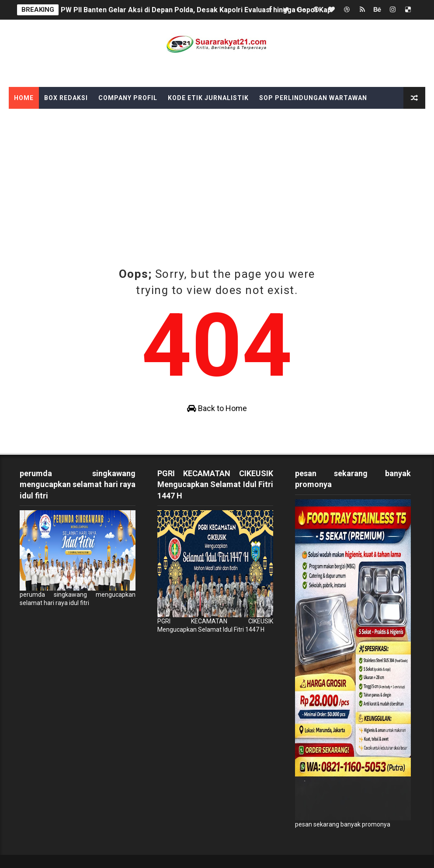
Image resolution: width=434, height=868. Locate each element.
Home (24, 98)
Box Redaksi (66, 98)
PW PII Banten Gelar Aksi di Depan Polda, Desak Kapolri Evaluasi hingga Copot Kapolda (203, 10)
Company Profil (128, 98)
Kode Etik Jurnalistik (208, 98)
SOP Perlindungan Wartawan (313, 98)
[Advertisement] (217, 174)
